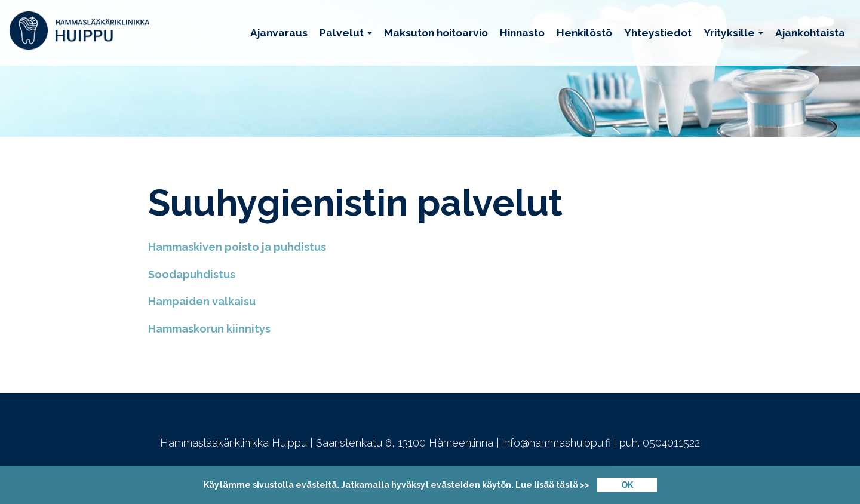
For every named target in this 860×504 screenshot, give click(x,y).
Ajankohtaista (810, 33)
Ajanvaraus (279, 33)
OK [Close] (627, 485)
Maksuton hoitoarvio (436, 33)
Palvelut (346, 33)
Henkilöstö (584, 33)
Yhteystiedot (658, 33)
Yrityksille (733, 33)
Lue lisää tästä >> (552, 485)
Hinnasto (522, 33)
